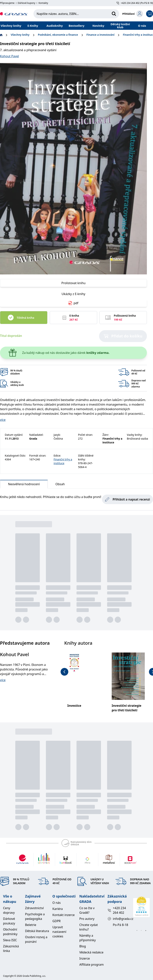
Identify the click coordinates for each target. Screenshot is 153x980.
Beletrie (31, 925)
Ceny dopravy (9, 910)
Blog (83, 946)
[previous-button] (64, 672)
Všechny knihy (11, 26)
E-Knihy (33, 26)
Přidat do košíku (123, 336)
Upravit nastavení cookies (59, 932)
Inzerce (85, 958)
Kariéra (58, 909)
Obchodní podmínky (10, 932)
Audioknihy (55, 26)
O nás (142, 26)
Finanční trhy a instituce (63, 461)
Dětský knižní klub (120, 26)
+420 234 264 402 (117, 910)
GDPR (57, 921)
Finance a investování (101, 35)
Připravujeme (7, 3)
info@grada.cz (119, 919)
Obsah (60, 484)
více (3, 420)
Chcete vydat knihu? (89, 927)
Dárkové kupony (27, 3)
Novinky (98, 26)
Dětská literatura (37, 931)
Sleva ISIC (10, 940)
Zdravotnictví (34, 908)
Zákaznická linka (11, 948)
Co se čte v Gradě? (87, 910)
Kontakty (43, 3)
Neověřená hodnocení (24, 485)
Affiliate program (92, 965)
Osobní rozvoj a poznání (36, 939)
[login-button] (133, 14)
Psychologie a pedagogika (35, 916)
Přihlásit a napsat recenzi (127, 499)
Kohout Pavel (9, 56)
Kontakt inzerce (63, 915)
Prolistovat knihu (73, 283)
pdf (73, 303)
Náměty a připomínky (88, 938)
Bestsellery (77, 26)
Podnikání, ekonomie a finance (58, 35)
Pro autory (87, 919)
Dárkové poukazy (9, 921)
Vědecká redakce (91, 952)
